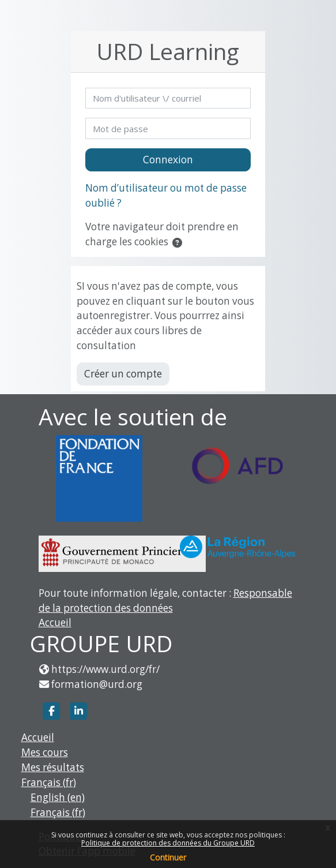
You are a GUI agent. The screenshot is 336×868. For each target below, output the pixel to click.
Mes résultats (53, 767)
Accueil (55, 622)
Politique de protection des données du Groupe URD (168, 843)
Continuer (168, 857)
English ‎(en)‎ (58, 797)
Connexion (168, 160)
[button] (180, 243)
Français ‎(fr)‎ (49, 782)
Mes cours (45, 752)
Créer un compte (123, 374)
